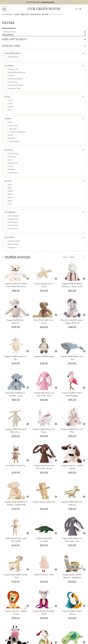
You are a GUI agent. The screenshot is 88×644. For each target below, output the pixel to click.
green (9, 201)
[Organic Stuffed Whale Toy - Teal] (72, 344)
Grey (9, 204)
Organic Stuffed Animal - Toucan (72, 612)
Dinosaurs (11, 157)
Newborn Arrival (13, 241)
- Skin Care (11, 129)
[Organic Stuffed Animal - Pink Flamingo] (72, 380)
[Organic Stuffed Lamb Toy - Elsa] (16, 344)
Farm (9, 160)
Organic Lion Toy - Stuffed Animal (16, 612)
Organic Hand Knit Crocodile (44, 540)
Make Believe (12, 163)
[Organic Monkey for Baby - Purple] (44, 599)
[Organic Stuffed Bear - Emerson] (16, 308)
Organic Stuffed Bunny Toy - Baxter (44, 430)
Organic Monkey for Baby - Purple (44, 612)
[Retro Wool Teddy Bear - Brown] (44, 308)
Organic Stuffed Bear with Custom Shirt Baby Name (16, 285)
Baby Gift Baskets (14, 39)
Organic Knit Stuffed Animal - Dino (16, 576)
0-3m (9, 100)
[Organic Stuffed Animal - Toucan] (72, 599)
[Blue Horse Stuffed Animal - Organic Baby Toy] (72, 308)
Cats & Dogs (12, 154)
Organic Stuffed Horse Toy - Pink (72, 430)
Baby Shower (12, 244)
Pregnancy (11, 247)
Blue (9, 188)
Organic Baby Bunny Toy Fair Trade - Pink (44, 394)
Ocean (10, 166)
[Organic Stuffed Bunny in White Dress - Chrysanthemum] (16, 417)
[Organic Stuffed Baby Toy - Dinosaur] (72, 490)
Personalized (12, 222)
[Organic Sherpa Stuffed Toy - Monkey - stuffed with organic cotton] (16, 490)
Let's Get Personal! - (40, 2)
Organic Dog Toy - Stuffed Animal (72, 467)
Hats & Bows (12, 82)
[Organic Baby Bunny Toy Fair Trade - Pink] (44, 380)
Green (9, 197)
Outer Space (12, 173)
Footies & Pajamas (14, 79)
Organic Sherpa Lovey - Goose (44, 285)
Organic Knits (12, 219)
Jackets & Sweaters (15, 85)
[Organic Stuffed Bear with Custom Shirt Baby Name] (16, 271)
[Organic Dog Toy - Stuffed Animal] (72, 453)
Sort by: (65, 257)
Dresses (10, 76)
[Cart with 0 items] (84, 9)
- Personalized (12, 141)
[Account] (77, 9)
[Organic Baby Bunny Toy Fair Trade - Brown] (44, 453)
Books (9, 135)
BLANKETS (11, 138)
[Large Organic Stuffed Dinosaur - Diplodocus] (72, 562)
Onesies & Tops (13, 88)
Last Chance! (12, 229)
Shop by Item (11, 46)
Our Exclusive (12, 225)
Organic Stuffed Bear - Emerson (16, 321)
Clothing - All (12, 69)
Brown (9, 194)
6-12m (9, 107)
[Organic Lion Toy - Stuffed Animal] (16, 599)
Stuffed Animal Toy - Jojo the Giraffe (16, 540)
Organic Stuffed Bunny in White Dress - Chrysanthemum (16, 432)
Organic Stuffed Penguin (44, 356)
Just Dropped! (12, 216)
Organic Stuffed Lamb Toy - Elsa (16, 358)
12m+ (9, 110)
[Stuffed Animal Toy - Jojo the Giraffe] (16, 526)
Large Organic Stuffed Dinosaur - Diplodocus (72, 576)
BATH (9, 122)
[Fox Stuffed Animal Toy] (16, 453)
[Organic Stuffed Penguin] (44, 344)
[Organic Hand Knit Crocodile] (44, 526)
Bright (9, 191)
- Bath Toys (11, 126)
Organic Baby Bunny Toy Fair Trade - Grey (72, 540)
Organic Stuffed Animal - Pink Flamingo (72, 394)
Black (9, 185)
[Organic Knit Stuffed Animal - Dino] (16, 562)
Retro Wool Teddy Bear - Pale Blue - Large (16, 394)
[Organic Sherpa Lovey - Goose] (44, 271)
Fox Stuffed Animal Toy (16, 465)
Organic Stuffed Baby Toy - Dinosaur (72, 503)
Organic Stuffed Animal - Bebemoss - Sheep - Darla (72, 285)
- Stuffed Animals (9, 32)
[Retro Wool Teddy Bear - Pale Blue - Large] (16, 380)
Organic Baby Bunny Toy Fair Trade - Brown (44, 467)
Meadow (10, 169)
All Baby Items (12, 57)
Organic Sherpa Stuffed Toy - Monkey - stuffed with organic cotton (16, 505)
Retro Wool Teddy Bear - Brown (44, 321)
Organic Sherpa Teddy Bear (44, 502)
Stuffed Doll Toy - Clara (44, 575)
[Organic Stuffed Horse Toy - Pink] (72, 417)
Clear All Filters (8, 35)
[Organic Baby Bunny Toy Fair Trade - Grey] (72, 526)
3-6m (9, 104)
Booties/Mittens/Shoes (16, 72)
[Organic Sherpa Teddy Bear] (44, 490)
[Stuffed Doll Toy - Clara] (44, 562)
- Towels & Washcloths (16, 132)
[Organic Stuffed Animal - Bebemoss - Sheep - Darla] (72, 271)
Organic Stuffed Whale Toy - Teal (72, 358)
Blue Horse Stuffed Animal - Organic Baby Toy (72, 321)
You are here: (7, 14)
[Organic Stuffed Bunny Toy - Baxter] (44, 417)
